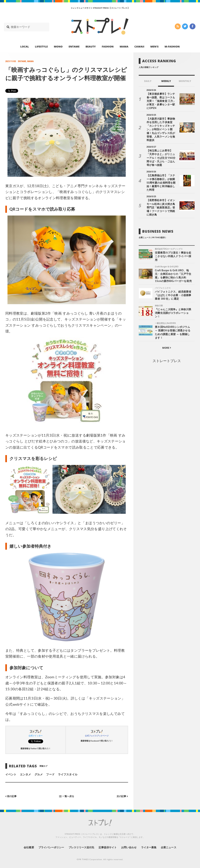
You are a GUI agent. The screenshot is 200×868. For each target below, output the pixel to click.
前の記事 (12, 796)
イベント (11, 774)
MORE (167, 328)
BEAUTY (91, 46)
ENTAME (74, 46)
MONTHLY (185, 81)
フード (50, 774)
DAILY (148, 81)
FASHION (108, 46)
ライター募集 (153, 847)
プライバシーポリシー (47, 847)
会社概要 (23, 847)
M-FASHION (172, 46)
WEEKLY (166, 81)
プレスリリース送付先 (80, 847)
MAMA (124, 46)
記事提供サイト (108, 847)
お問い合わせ (131, 847)
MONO (58, 46)
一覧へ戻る (67, 796)
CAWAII (139, 46)
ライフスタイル (68, 774)
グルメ (39, 774)
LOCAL (25, 46)
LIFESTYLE (41, 46)
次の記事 (121, 796)
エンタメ (25, 774)
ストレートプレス (167, 341)
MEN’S (154, 46)
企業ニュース (174, 847)
